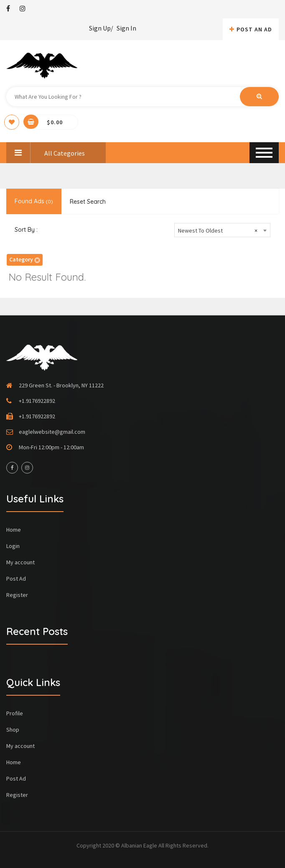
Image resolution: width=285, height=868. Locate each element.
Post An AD (251, 29)
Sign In (126, 28)
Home (14, 530)
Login (13, 546)
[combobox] (222, 230)
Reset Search (88, 202)
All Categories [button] (46, 153)
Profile (15, 713)
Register (17, 595)
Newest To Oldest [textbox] (218, 231)
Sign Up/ (101, 28)
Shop (13, 730)
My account (20, 562)
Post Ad (16, 579)
